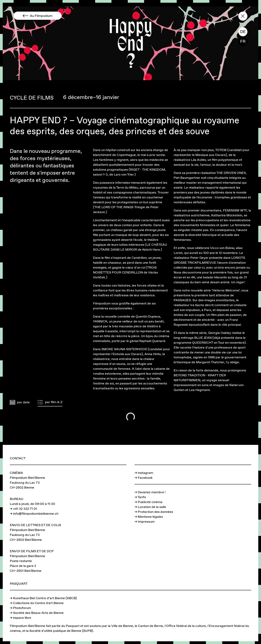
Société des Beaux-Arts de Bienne (38, 613)
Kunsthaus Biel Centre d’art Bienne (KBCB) (45, 598)
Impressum (146, 521)
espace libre (22, 618)
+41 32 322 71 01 (25, 509)
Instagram (145, 473)
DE (243, 32)
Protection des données (155, 512)
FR (243, 41)
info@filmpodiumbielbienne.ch (36, 514)
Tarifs (142, 497)
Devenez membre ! (152, 492)
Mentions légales (150, 517)
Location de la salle (152, 507)
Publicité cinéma (150, 502)
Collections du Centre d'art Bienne (38, 603)
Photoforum (22, 608)
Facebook (145, 478)
